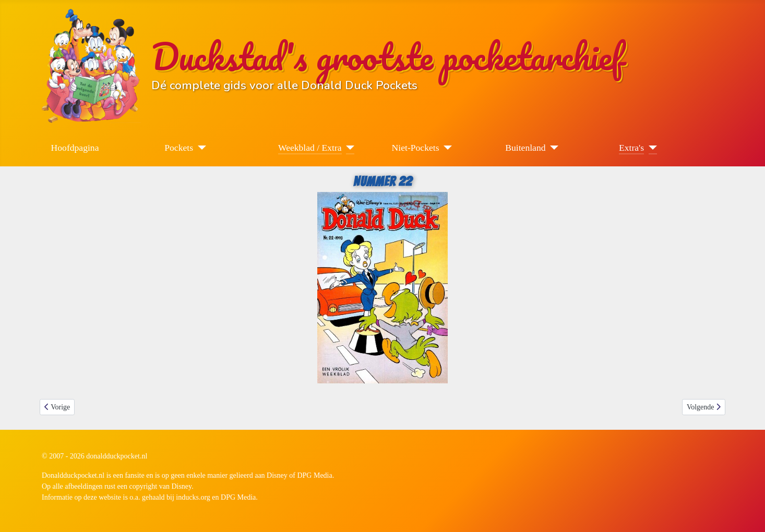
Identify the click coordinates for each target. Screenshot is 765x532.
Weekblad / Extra (310, 148)
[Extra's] (650, 148)
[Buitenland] (552, 148)
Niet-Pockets (416, 148)
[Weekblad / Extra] (348, 148)
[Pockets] (200, 148)
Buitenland (525, 148)
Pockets (179, 148)
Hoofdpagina (75, 148)
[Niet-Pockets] (446, 148)
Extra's (631, 148)
